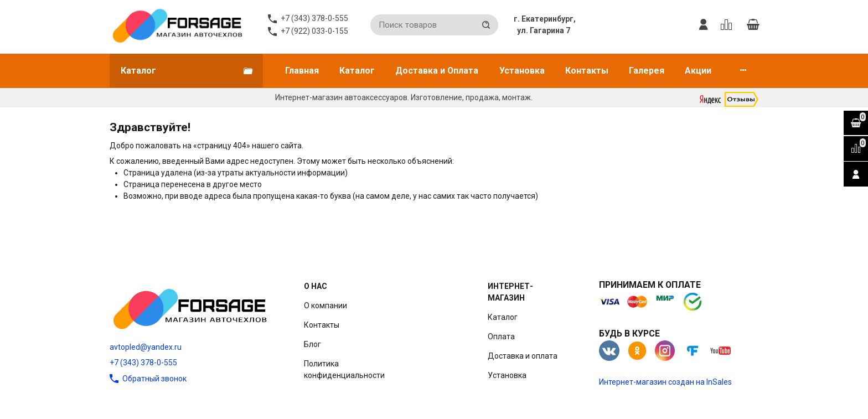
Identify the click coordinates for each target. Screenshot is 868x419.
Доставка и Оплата (437, 71)
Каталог (357, 71)
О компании (325, 306)
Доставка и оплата (523, 356)
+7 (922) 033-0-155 (314, 31)
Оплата (501, 337)
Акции (698, 71)
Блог (312, 344)
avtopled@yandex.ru (146, 347)
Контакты (587, 71)
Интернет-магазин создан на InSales (665, 382)
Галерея (647, 71)
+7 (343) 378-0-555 (143, 363)
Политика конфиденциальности (344, 369)
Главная (302, 71)
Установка (522, 71)
